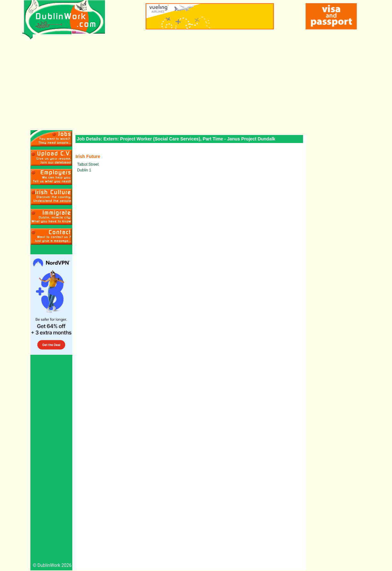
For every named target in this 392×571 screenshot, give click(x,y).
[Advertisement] (196, 82)
